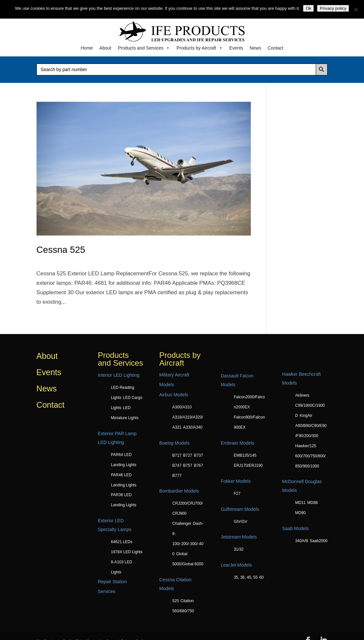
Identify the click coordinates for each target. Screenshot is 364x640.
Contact (275, 48)
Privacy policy (333, 8)
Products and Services (144, 48)
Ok (308, 8)
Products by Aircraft (199, 48)
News (255, 48)
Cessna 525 (61, 250)
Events (236, 48)
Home (87, 48)
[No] (356, 9)
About (106, 48)
